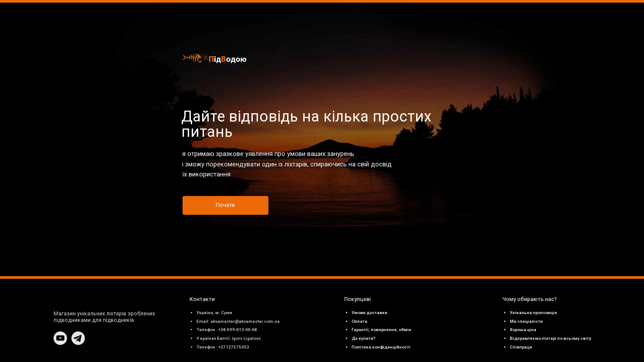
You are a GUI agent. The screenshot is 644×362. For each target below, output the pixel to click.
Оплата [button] (359, 321)
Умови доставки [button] (369, 313)
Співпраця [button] (521, 347)
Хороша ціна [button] (523, 330)
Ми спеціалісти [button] (526, 321)
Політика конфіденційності (381, 347)
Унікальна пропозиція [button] (533, 313)
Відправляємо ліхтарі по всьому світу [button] (551, 338)
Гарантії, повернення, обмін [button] (381, 330)
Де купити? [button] (364, 338)
